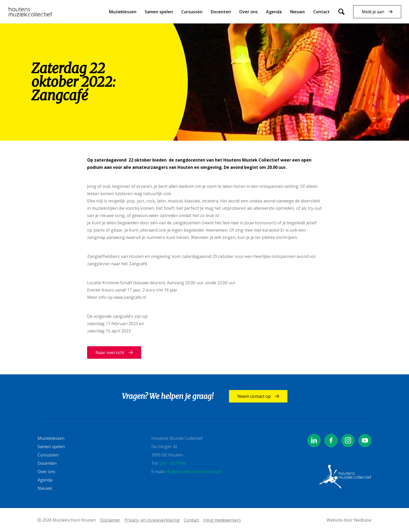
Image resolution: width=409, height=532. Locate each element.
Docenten (221, 12)
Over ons (248, 12)
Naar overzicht (110, 352)
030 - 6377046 (173, 463)
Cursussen (192, 12)
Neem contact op (254, 396)
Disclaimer (110, 520)
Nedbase (363, 520)
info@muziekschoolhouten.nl (193, 472)
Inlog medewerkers (222, 520)
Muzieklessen (123, 12)
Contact (321, 12)
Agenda (274, 12)
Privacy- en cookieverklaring (152, 520)
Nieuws (297, 12)
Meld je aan (373, 12)
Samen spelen (159, 12)
